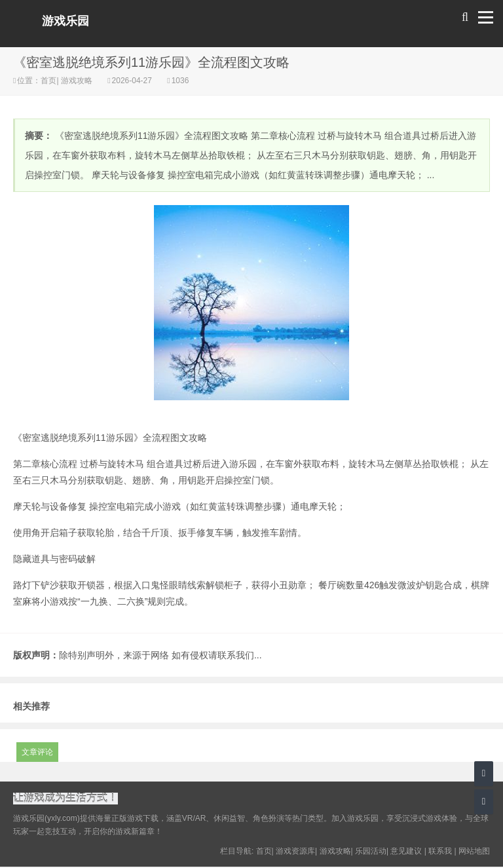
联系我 (440, 852)
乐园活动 (371, 852)
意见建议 (406, 852)
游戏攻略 (77, 81)
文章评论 (37, 752)
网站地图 (474, 852)
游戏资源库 (295, 852)
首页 (48, 81)
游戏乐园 (65, 21)
